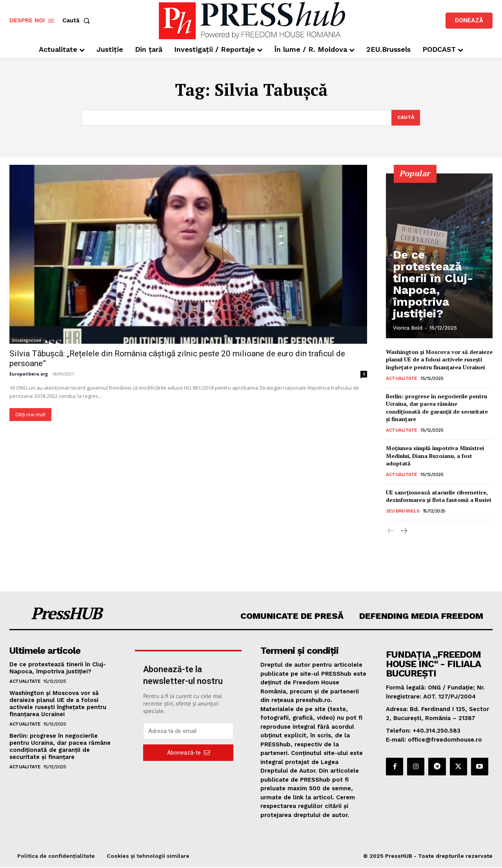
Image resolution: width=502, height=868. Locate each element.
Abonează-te (188, 753)
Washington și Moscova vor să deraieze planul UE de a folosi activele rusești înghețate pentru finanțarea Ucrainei (439, 360)
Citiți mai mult (30, 415)
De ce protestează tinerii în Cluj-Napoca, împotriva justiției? (435, 308)
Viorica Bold (408, 329)
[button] (78, 21)
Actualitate (402, 379)
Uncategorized (26, 341)
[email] (188, 732)
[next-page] (403, 532)
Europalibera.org (29, 374)
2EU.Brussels (403, 511)
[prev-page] (391, 532)
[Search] (405, 118)
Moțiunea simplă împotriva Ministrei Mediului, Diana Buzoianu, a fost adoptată (435, 456)
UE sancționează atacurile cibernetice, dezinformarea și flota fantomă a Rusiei (438, 497)
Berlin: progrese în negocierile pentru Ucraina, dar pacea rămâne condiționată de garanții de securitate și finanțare (437, 408)
